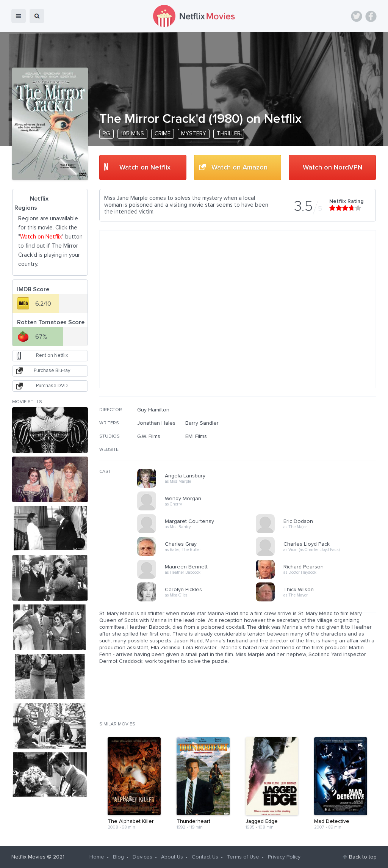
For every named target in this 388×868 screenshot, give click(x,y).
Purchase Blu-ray (52, 371)
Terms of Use (243, 857)
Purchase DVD (52, 386)
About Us (172, 857)
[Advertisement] (319, 455)
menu (19, 16)
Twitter (357, 16)
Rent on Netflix (52, 356)
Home (97, 857)
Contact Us (205, 857)
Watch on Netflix (145, 168)
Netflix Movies (28, 857)
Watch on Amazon (239, 168)
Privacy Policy (284, 857)
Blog (118, 857)
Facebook (371, 16)
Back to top (363, 857)
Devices (142, 857)
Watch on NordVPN (332, 168)
